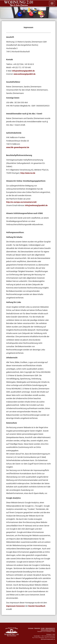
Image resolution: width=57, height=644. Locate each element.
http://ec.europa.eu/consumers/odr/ (22, 202)
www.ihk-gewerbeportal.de (18, 147)
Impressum (31, 628)
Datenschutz (37, 628)
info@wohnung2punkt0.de (23, 71)
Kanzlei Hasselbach (37, 606)
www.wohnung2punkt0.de (25, 74)
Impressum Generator (16, 606)
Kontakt (43, 628)
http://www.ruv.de (28, 173)
